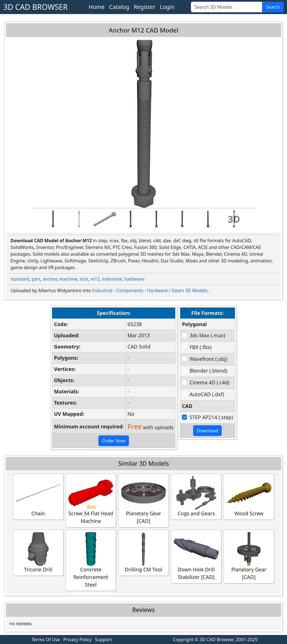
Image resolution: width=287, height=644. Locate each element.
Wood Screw (249, 496)
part (36, 279)
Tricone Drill (38, 552)
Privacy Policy (77, 640)
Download (207, 431)
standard (20, 279)
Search (273, 7)
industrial (112, 279)
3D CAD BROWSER (36, 7)
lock (84, 279)
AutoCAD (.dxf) (207, 394)
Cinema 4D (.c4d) (210, 382)
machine (68, 279)
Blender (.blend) (208, 371)
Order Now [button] (114, 441)
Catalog (119, 7)
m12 (95, 279)
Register (145, 7)
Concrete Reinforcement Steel (91, 560)
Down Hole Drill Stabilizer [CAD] (196, 556)
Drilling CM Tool (143, 552)
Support (103, 640)
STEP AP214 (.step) (211, 417)
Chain (38, 496)
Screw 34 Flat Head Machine (91, 500)
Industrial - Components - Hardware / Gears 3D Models (150, 290)
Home (97, 7)
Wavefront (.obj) (208, 359)
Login (167, 7)
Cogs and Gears (196, 496)
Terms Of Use (46, 640)
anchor (50, 279)
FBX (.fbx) (200, 347)
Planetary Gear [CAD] (143, 500)
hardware (135, 279)
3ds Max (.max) (207, 335)
